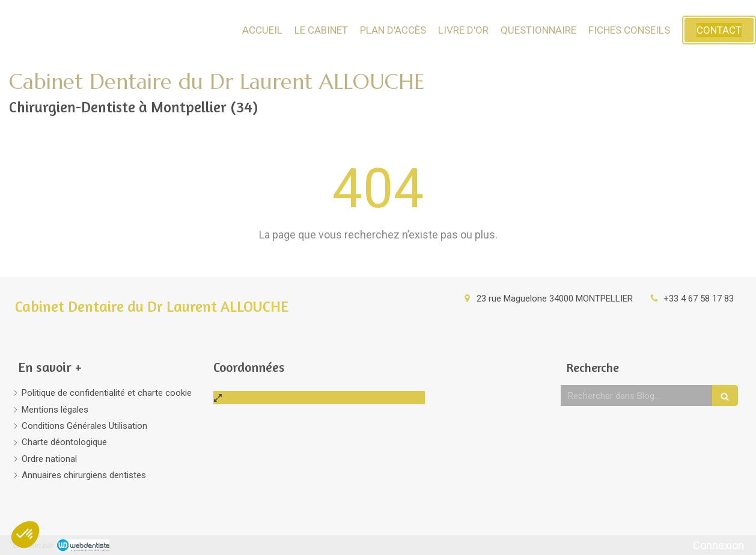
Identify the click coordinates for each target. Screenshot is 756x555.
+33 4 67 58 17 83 (699, 299)
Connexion (718, 545)
